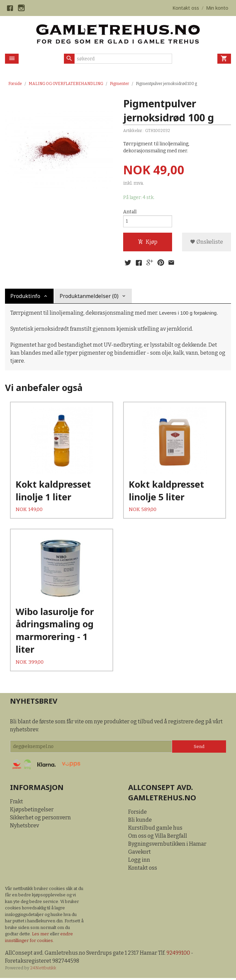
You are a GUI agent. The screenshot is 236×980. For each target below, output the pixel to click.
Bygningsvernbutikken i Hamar (167, 845)
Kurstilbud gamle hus (155, 829)
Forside (15, 84)
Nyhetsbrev (24, 827)
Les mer (41, 936)
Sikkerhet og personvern (40, 819)
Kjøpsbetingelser (32, 811)
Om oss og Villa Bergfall (158, 837)
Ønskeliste (207, 242)
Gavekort (139, 853)
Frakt (16, 803)
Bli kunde (140, 821)
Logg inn (139, 861)
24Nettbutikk (43, 970)
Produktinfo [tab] (25, 296)
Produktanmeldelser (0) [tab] (89, 296)
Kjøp (148, 242)
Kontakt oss (143, 869)
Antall (130, 212)
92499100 (179, 955)
